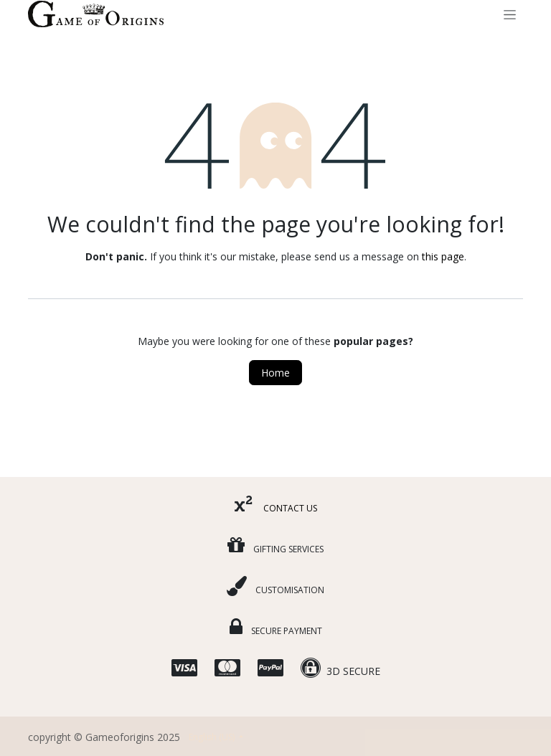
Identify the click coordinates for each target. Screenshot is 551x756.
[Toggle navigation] (510, 14)
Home (275, 373)
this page (443, 256)
